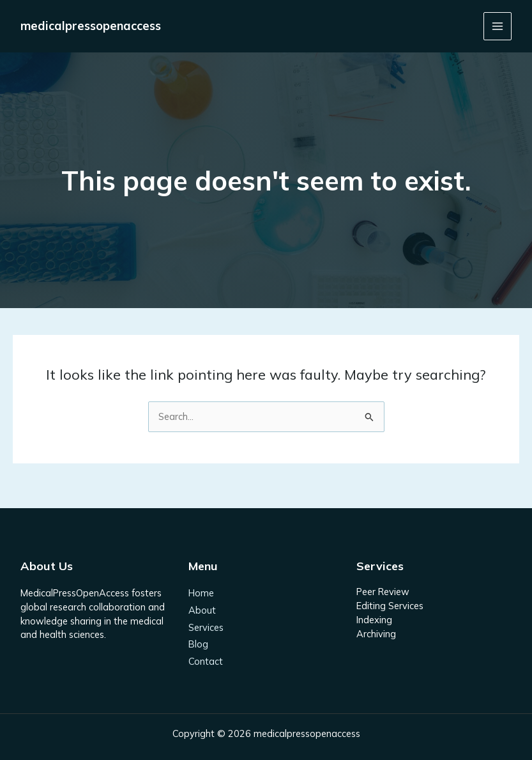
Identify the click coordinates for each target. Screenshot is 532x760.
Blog (198, 644)
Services (206, 627)
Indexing (374, 620)
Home (201, 593)
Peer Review (383, 592)
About (202, 610)
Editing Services (390, 606)
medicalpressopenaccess (91, 26)
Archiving (376, 634)
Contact (206, 661)
